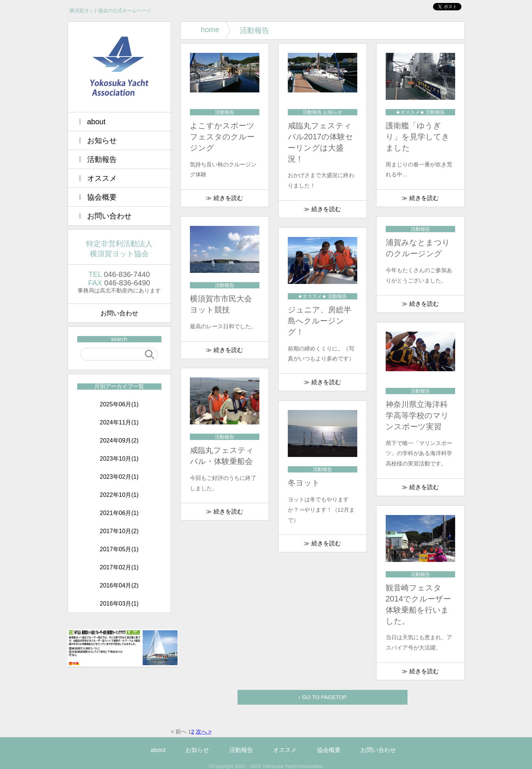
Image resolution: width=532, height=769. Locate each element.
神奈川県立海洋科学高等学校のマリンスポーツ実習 (417, 416)
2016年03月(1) (119, 604)
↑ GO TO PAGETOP (323, 697)
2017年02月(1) (119, 567)
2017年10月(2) (119, 531)
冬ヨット (304, 483)
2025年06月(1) (119, 404)
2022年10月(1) (119, 495)
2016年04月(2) (119, 585)
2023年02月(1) (119, 477)
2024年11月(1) (119, 422)
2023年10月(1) (119, 459)
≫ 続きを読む (224, 198)
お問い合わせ (109, 216)
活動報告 (102, 159)
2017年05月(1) (119, 549)
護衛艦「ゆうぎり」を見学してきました (418, 137)
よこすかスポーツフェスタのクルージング (222, 137)
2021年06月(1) (119, 513)
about (96, 122)
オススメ (102, 178)
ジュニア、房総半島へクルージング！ (320, 321)
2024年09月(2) (119, 441)
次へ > (204, 732)
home (210, 30)
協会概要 (102, 197)
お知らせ (102, 140)
